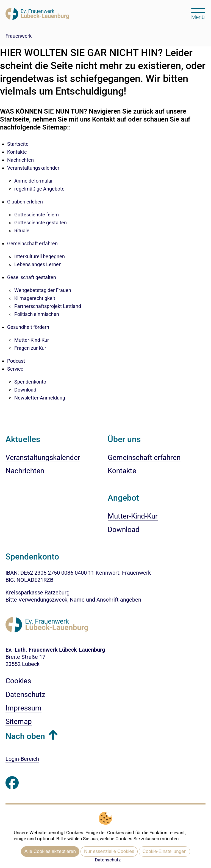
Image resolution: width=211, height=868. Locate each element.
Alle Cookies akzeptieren (50, 851)
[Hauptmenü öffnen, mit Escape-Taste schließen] (198, 13)
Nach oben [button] (25, 736)
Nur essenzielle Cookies (109, 851)
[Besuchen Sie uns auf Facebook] (12, 783)
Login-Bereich (22, 759)
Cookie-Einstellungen (164, 851)
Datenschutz (108, 860)
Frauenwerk (19, 36)
